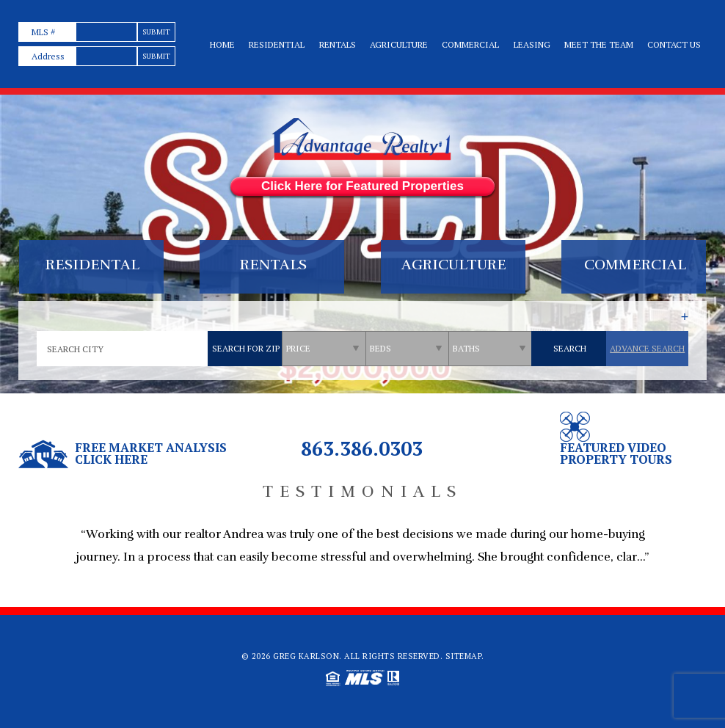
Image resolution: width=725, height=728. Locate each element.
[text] (106, 32)
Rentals (338, 44)
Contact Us (674, 44)
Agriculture (399, 44)
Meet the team (599, 44)
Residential (277, 44)
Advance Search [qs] (647, 348)
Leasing (532, 44)
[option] (362, 553)
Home (222, 44)
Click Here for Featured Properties (362, 186)
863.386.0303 (362, 448)
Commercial (470, 44)
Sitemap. (465, 656)
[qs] (324, 349)
